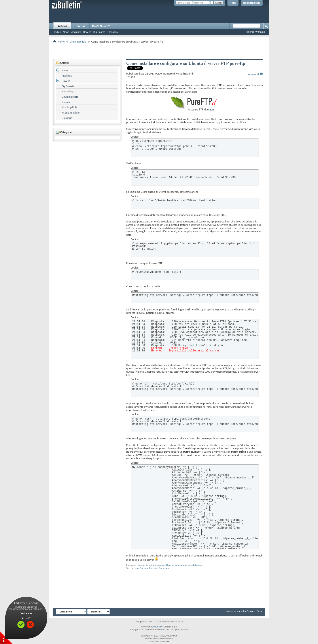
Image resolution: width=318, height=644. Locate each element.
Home (61, 42)
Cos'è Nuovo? (101, 26)
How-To (170, 565)
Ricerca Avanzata (255, 32)
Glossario (113, 32)
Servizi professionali (155, 565)
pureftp (158, 568)
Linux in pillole (78, 42)
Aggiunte (76, 32)
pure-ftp (139, 568)
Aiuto (233, 3)
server (166, 568)
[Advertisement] (159, 51)
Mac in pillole (69, 107)
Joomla (66, 102)
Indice (58, 32)
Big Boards (99, 32)
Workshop (68, 91)
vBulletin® (158, 627)
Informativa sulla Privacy (240, 611)
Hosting (141, 565)
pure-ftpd (149, 568)
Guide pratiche (182, 565)
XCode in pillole (71, 113)
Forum (80, 26)
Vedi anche (26, 613)
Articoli (62, 26)
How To (87, 32)
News (66, 32)
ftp (132, 568)
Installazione (197, 565)
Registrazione (252, 3)
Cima (259, 611)
